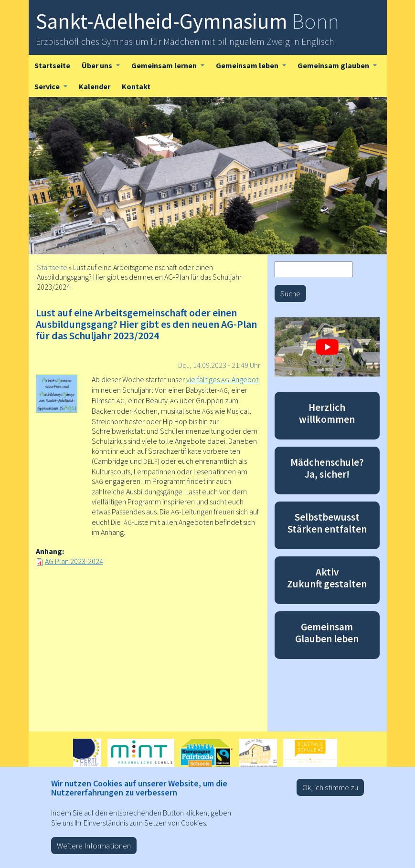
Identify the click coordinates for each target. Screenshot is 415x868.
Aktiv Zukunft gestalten (327, 578)
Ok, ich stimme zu (330, 794)
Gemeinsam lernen (171, 68)
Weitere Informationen (94, 852)
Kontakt (136, 86)
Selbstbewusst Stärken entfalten (327, 523)
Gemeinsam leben (254, 68)
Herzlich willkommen (327, 413)
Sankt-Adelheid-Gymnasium (187, 21)
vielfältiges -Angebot (222, 379)
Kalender (95, 86)
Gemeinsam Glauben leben (327, 633)
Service (54, 89)
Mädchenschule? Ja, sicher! (327, 468)
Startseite (52, 65)
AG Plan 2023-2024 (74, 561)
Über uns (104, 68)
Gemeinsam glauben (340, 68)
